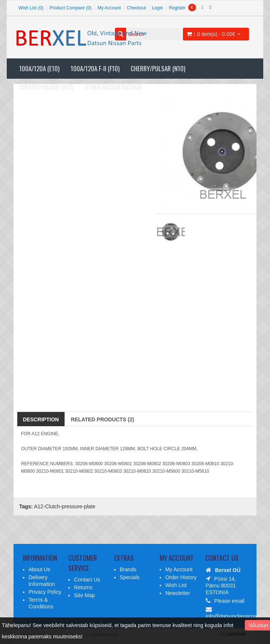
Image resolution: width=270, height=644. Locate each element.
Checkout (137, 8)
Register (177, 8)
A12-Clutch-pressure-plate (64, 506)
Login (157, 8)
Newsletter (178, 593)
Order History (181, 577)
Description (41, 419)
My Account (109, 8)
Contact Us (87, 580)
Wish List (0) (31, 8)
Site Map (84, 595)
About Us (39, 569)
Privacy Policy (45, 592)
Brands (128, 569)
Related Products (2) (103, 419)
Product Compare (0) (71, 8)
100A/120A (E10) (39, 68)
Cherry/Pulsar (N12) (46, 87)
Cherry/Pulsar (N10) (158, 68)
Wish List (176, 585)
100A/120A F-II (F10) (95, 68)
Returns (83, 587)
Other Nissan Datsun (113, 87)
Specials (130, 577)
